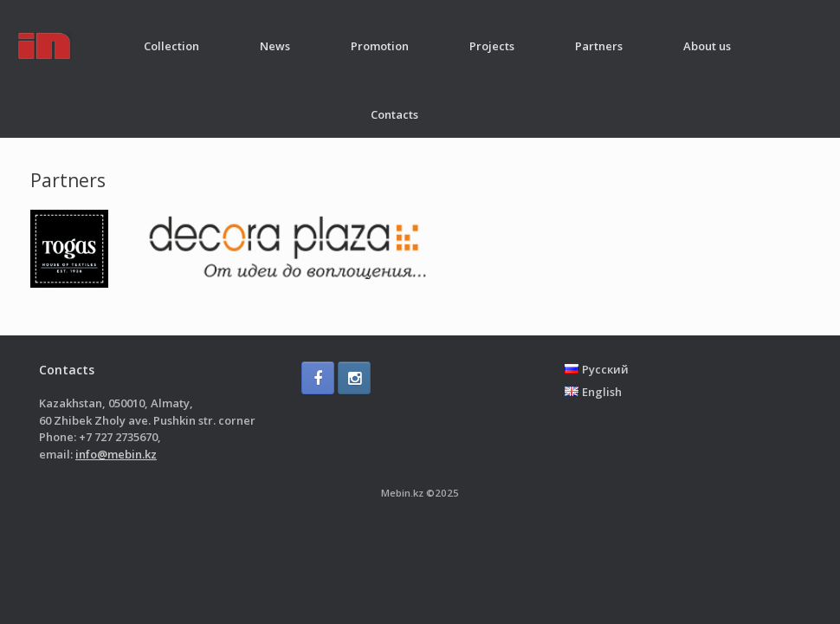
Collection (171, 46)
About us (707, 46)
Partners (599, 46)
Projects (492, 46)
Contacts (394, 114)
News (275, 46)
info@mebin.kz (116, 454)
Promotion (380, 46)
